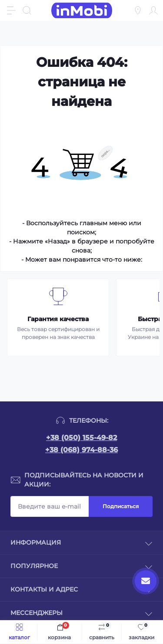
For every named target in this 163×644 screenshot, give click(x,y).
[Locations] (138, 10)
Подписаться (121, 506)
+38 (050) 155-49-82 (81, 438)
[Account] (153, 10)
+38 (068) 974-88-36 (81, 450)
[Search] (27, 10)
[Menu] (11, 10)
